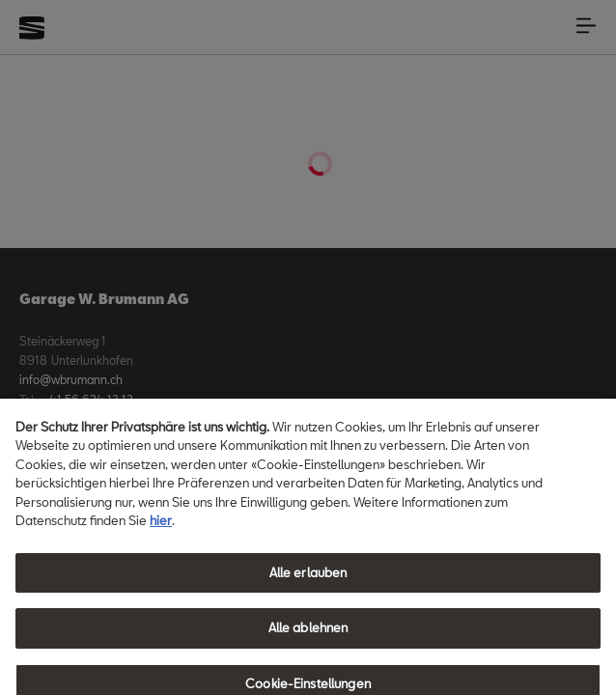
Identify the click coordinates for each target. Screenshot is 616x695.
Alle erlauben (308, 581)
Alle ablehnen (308, 637)
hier (161, 529)
